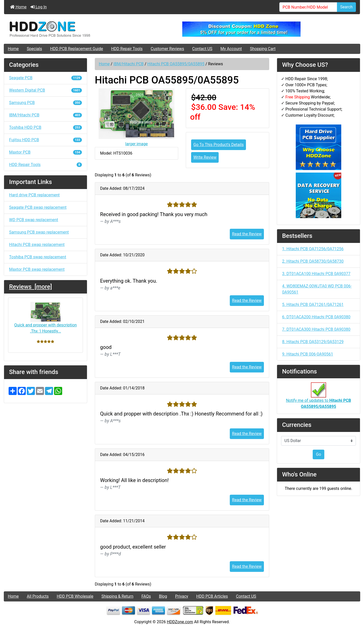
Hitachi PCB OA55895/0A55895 (176, 64)
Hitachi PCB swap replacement (37, 245)
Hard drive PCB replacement (34, 195)
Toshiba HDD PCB (45, 127)
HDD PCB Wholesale (75, 596)
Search (346, 7)
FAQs (146, 596)
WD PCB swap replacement (34, 220)
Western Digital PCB (45, 90)
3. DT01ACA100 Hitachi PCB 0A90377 (316, 274)
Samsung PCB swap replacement (39, 232)
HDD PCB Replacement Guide (76, 49)
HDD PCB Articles (212, 596)
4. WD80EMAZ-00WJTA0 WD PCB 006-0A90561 (317, 289)
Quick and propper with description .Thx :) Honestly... (45, 318)
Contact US (202, 49)
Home (18, 7)
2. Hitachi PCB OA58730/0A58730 (313, 261)
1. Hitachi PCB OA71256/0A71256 (313, 249)
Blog (163, 596)
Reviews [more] (30, 287)
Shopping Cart (263, 49)
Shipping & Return (117, 596)
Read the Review (247, 234)
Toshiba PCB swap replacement (38, 257)
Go (318, 454)
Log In (39, 7)
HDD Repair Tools (127, 49)
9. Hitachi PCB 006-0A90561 (308, 354)
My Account (231, 49)
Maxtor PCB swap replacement (37, 269)
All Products (38, 596)
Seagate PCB (45, 78)
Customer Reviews (167, 49)
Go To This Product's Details (219, 145)
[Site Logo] (63, 29)
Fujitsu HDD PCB (45, 140)
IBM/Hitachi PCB (129, 64)
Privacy (182, 596)
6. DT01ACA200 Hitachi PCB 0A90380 (316, 317)
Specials (34, 49)
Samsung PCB (45, 103)
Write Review (205, 157)
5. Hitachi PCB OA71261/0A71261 (313, 305)
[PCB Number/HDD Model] (308, 7)
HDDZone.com (180, 622)
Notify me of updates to (318, 398)
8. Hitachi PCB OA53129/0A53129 (313, 342)
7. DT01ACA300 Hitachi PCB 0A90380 (316, 329)
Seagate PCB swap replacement (38, 207)
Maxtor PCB (45, 152)
